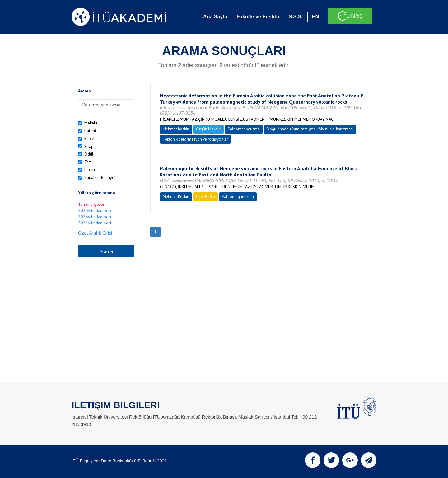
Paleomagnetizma (244, 129)
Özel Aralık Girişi (95, 233)
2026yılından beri (95, 210)
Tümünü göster (92, 204)
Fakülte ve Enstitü (258, 17)
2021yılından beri (95, 223)
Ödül (89, 154)
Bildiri (90, 170)
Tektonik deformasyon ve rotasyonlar (195, 139)
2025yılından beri (95, 217)
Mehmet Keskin (176, 129)
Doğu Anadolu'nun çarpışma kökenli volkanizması (310, 129)
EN (315, 17)
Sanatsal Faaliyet (100, 177)
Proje (89, 138)
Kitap (89, 146)
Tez (88, 162)
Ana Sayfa (215, 17)
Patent (90, 131)
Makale (91, 123)
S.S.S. (295, 17)
